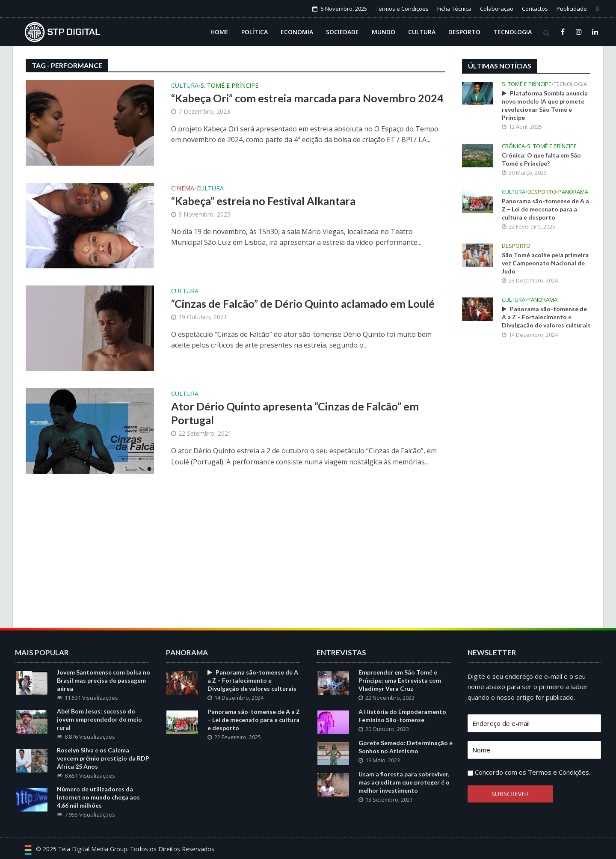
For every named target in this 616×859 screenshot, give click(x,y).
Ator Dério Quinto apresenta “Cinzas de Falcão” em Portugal (295, 413)
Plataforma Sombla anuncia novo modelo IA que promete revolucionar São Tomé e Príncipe (545, 105)
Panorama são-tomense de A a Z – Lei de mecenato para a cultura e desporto (545, 209)
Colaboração (497, 9)
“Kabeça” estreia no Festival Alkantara (263, 201)
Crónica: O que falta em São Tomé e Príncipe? (541, 159)
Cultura (422, 32)
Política (255, 32)
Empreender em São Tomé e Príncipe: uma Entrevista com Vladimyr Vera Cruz (400, 680)
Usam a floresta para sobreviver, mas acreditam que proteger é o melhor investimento (404, 782)
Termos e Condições (402, 9)
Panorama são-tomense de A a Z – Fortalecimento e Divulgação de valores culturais (546, 317)
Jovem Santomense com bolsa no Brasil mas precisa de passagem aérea (104, 680)
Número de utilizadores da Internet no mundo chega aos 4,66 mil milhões (98, 797)
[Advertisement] (526, 487)
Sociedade (342, 32)
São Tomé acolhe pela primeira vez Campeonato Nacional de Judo (545, 263)
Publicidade (572, 9)
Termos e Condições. (559, 772)
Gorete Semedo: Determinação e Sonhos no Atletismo (406, 747)
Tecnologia (512, 32)
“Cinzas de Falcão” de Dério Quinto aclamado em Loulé (303, 303)
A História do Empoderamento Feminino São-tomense (402, 716)
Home (219, 32)
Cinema (183, 189)
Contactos (535, 9)
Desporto (464, 32)
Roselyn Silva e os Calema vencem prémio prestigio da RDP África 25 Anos (103, 758)
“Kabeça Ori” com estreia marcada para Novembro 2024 (307, 98)
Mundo (384, 32)
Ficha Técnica (454, 9)
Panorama (573, 192)
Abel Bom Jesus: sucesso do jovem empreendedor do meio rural (99, 719)
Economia (297, 32)
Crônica (513, 146)
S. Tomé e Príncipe (230, 86)
